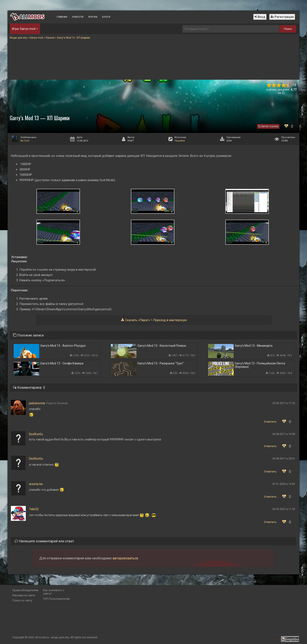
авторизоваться (125, 558)
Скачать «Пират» (138, 320)
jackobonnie (37, 403)
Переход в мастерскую (170, 320)
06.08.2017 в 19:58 (284, 434)
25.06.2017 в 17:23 (284, 403)
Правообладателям (25, 590)
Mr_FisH (25, 141)
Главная (62, 17)
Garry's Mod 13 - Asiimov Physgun (63, 346)
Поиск (288, 29)
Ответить (270, 422)
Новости (78, 17)
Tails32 (34, 509)
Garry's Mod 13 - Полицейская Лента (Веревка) (260, 365)
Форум (93, 17)
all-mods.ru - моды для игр (52, 637)
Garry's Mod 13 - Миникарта (254, 346)
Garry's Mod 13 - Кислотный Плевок (162, 346)
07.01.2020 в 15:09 (284, 484)
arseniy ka (36, 484)
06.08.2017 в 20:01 (284, 459)
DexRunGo (36, 434)
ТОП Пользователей (56, 599)
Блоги (106, 17)
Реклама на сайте (24, 595)
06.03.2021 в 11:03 (284, 509)
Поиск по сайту (22, 600)
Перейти (180, 141)
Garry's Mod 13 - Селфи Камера (62, 363)
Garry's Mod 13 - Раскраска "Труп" (161, 363)
